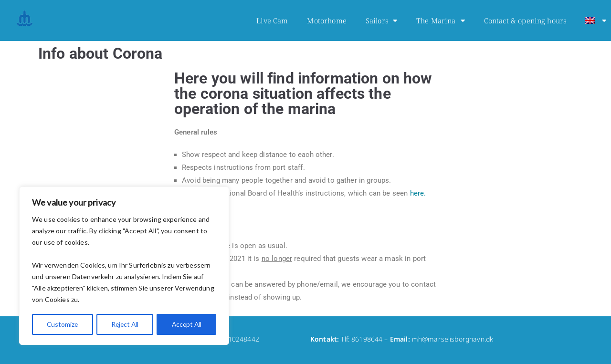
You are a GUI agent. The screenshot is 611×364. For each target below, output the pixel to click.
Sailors (381, 21)
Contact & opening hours (525, 21)
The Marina (441, 21)
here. (418, 193)
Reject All (125, 324)
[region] (124, 266)
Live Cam (272, 21)
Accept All (186, 324)
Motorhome (327, 21)
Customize (62, 324)
